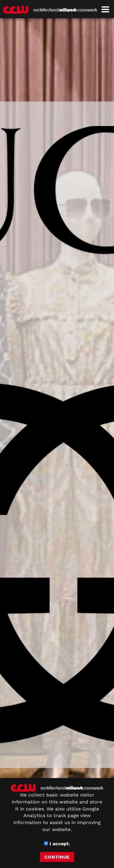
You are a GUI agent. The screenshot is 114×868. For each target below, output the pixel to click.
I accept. (57, 844)
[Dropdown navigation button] (105, 9)
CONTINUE (57, 857)
